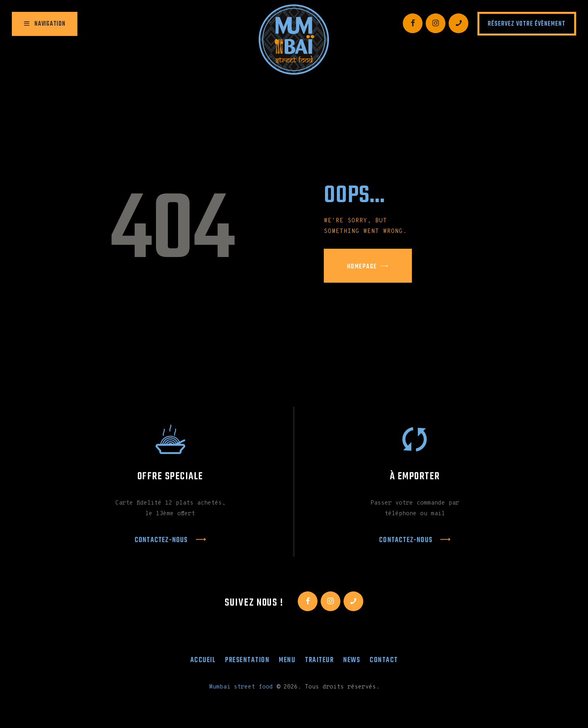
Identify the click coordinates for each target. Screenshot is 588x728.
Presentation (247, 660)
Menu (287, 660)
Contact (384, 660)
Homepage (362, 267)
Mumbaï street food (241, 687)
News (352, 660)
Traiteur (319, 660)
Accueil (203, 660)
